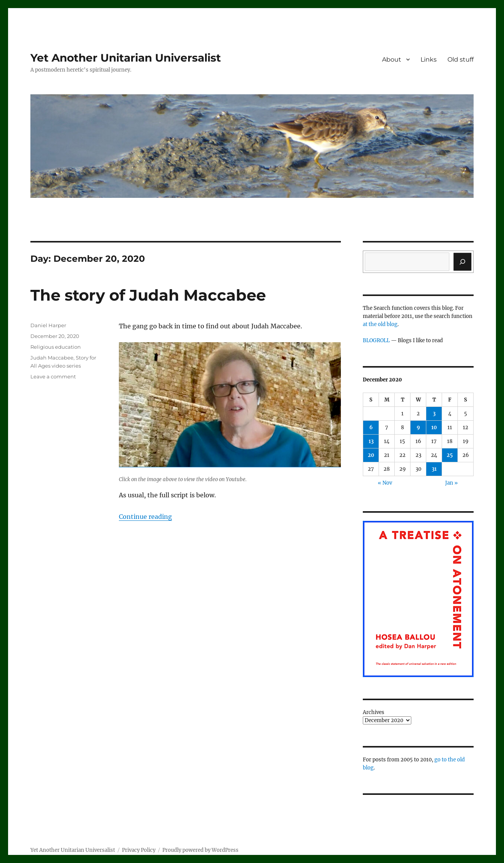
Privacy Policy (139, 850)
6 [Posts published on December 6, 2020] (371, 427)
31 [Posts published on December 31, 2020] (434, 469)
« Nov (385, 483)
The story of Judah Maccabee (148, 295)
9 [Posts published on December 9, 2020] (418, 427)
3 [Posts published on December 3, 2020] (434, 414)
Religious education (56, 347)
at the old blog (380, 324)
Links (429, 59)
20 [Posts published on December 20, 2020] (371, 455)
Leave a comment (53, 376)
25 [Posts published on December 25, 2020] (450, 455)
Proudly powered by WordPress (200, 850)
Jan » (451, 483)
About (392, 59)
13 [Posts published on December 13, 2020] (371, 441)
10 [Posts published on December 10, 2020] (434, 427)
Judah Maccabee (52, 358)
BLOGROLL (376, 340)
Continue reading (145, 517)
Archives (374, 712)
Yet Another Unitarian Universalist (126, 58)
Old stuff (461, 59)
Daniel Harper (48, 325)
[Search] (462, 262)
